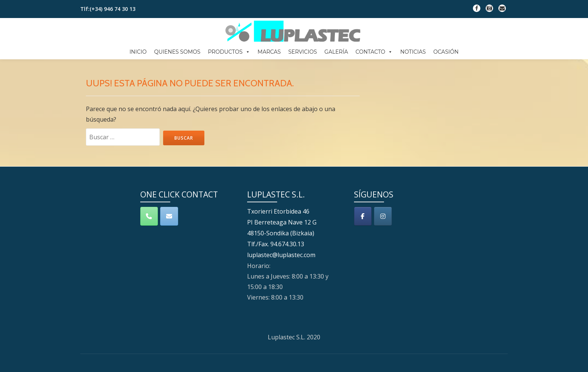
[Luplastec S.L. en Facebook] (363, 242)
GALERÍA (336, 52)
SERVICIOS (303, 52)
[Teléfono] (149, 242)
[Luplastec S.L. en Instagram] (383, 242)
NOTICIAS (413, 52)
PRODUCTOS (229, 52)
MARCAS (269, 52)
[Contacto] (169, 242)
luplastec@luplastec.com (281, 279)
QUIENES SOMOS (177, 52)
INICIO (138, 52)
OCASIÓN (446, 52)
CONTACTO (374, 52)
